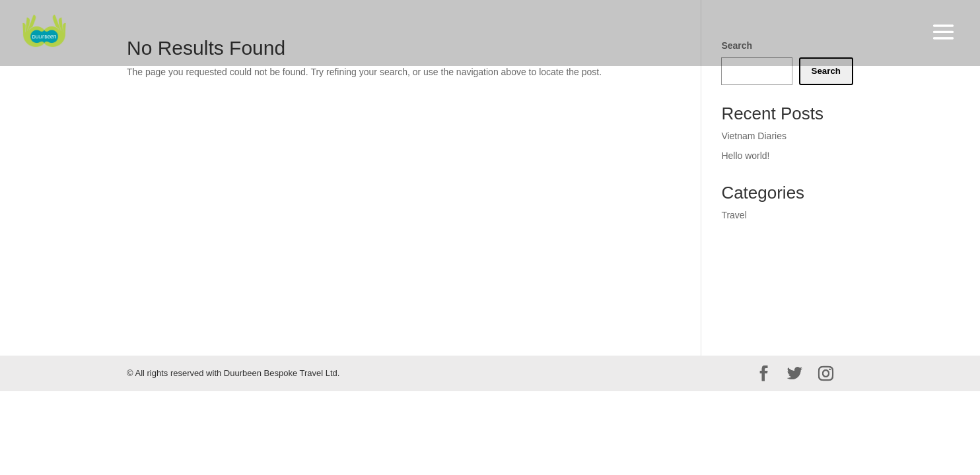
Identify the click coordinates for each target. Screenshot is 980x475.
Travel (734, 215)
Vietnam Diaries (754, 136)
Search (826, 71)
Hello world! (745, 156)
